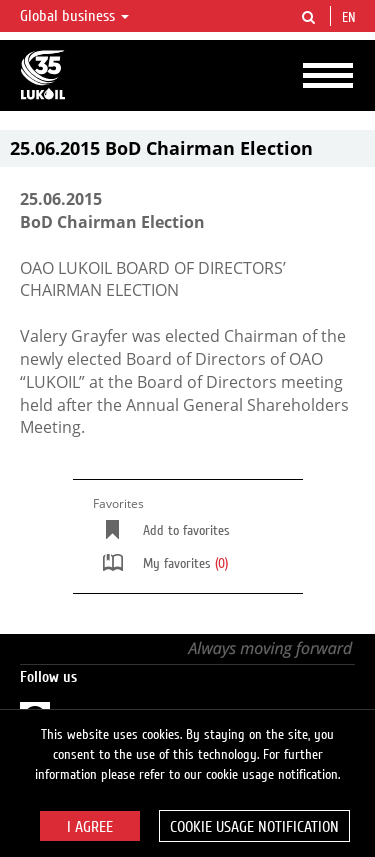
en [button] (351, 18)
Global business (74, 16)
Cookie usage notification (254, 827)
